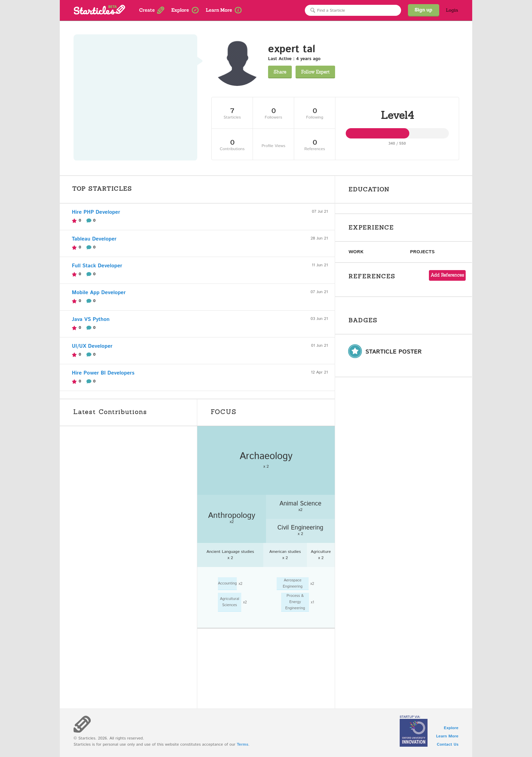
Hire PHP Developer (96, 212)
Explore (451, 728)
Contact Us (448, 744)
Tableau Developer (94, 239)
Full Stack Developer (97, 266)
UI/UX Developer (92, 346)
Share (280, 72)
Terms (242, 744)
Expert (315, 72)
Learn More (447, 736)
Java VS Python (91, 319)
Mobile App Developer (99, 293)
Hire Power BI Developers (103, 373)
